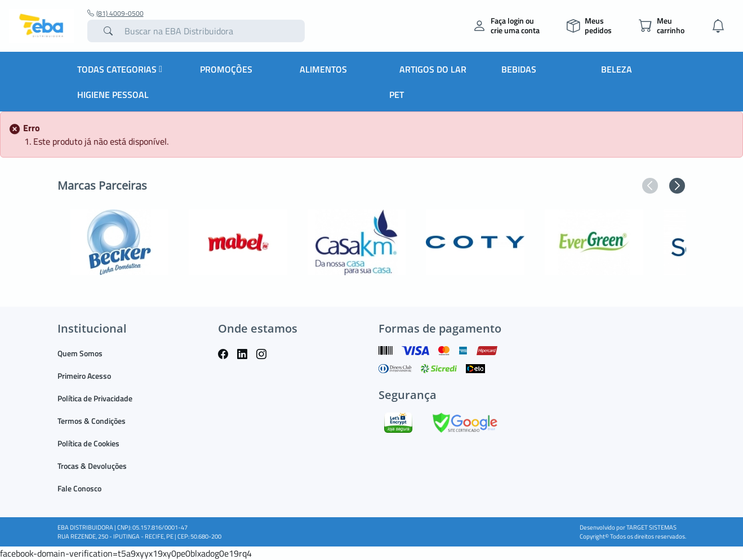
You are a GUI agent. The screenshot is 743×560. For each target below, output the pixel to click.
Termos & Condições (92, 421)
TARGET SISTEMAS (651, 527)
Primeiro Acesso (84, 376)
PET (397, 95)
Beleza (617, 69)
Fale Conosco (79, 488)
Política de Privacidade (95, 398)
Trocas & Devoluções (92, 466)
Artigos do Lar (433, 69)
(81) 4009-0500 (115, 14)
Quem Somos (80, 353)
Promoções (226, 69)
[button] (650, 186)
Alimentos (323, 69)
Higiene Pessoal (113, 95)
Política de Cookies (88, 443)
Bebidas (519, 69)
